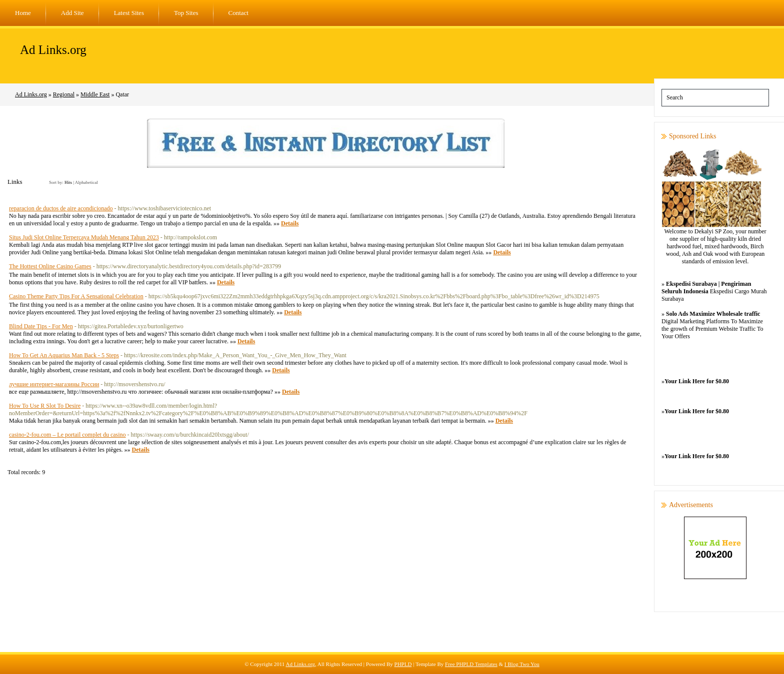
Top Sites (186, 13)
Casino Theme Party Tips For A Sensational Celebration (76, 296)
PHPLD (403, 664)
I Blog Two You (522, 664)
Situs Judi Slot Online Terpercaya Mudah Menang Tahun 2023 (84, 237)
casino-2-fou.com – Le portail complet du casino (67, 435)
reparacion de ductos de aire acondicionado (61, 208)
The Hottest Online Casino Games (50, 266)
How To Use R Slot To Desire (45, 406)
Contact (238, 13)
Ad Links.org (53, 50)
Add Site (72, 13)
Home (23, 13)
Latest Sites (129, 13)
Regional (64, 94)
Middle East (95, 94)
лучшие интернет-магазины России (54, 384)
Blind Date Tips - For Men (41, 326)
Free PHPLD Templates (471, 664)
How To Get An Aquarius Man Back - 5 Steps (64, 355)
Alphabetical (86, 182)
